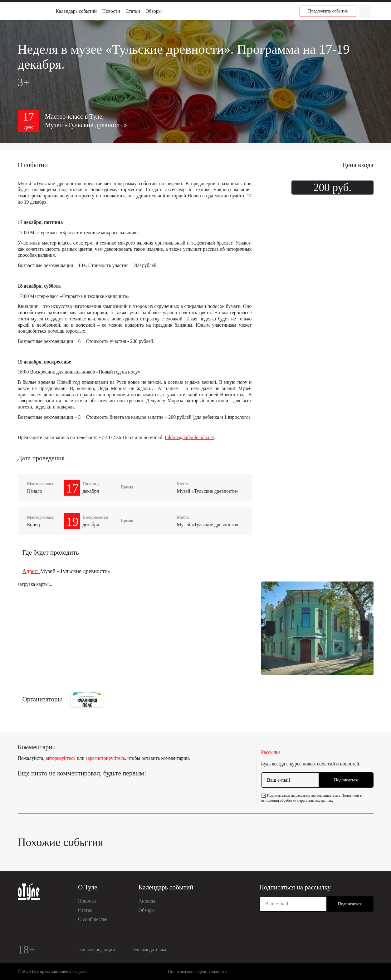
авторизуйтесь (61, 758)
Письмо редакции (96, 950)
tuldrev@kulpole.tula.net (190, 437)
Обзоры (154, 11)
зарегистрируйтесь (105, 758)
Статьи (133, 11)
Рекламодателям (149, 950)
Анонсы (147, 901)
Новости (111, 11)
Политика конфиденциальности (197, 972)
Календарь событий (76, 11)
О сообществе (93, 919)
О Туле (88, 887)
